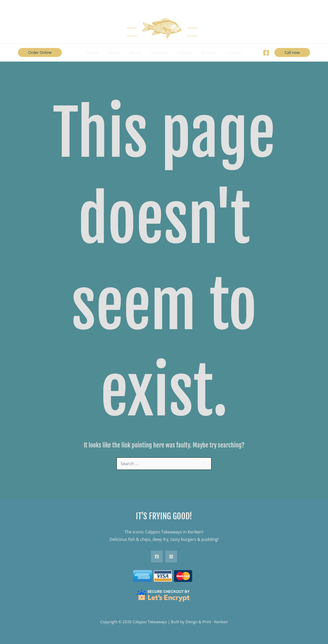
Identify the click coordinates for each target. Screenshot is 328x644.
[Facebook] (266, 53)
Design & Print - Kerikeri (207, 622)
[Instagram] (171, 557)
